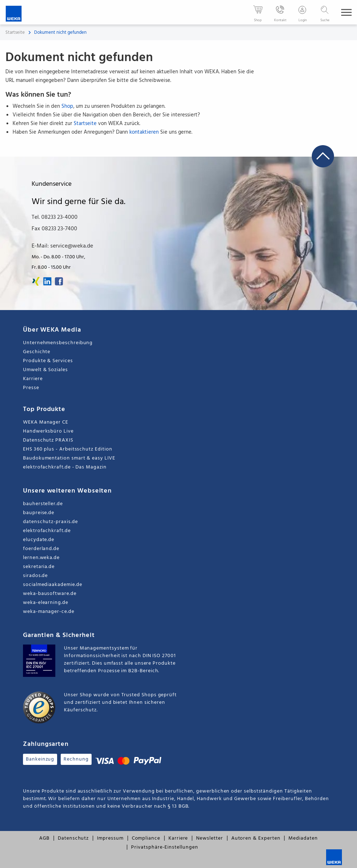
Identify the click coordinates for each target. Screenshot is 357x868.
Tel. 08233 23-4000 (55, 217)
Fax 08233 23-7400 (54, 229)
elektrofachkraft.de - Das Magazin (65, 467)
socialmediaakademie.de (52, 585)
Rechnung (76, 759)
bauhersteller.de (43, 504)
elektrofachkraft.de (47, 531)
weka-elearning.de (46, 603)
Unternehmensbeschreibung (58, 343)
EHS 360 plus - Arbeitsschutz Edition (68, 449)
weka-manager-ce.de (49, 612)
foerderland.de (41, 549)
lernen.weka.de (41, 558)
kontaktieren (144, 132)
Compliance (146, 838)
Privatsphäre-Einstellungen (164, 847)
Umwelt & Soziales (45, 370)
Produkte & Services (48, 361)
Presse (31, 388)
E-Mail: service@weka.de (62, 246)
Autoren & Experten (256, 838)
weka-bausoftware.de (50, 594)
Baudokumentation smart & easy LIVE (69, 458)
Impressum (110, 838)
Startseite (15, 33)
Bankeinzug (40, 759)
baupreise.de (39, 513)
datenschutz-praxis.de (50, 522)
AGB (44, 838)
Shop (67, 106)
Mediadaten (303, 838)
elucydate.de (39, 540)
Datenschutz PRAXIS (48, 440)
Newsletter (209, 838)
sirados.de (35, 576)
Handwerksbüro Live (48, 431)
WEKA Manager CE (46, 422)
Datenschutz (73, 838)
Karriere (33, 379)
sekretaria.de (39, 567)
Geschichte (37, 352)
